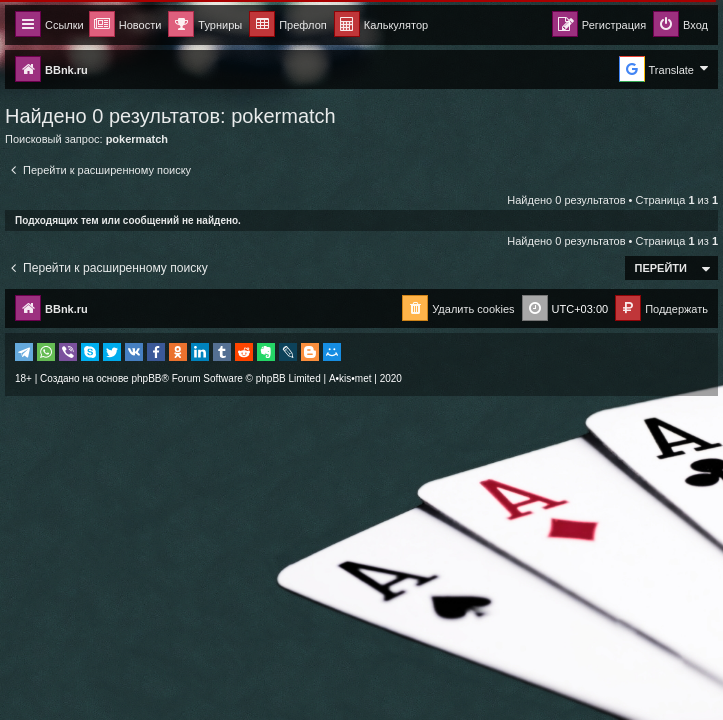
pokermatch (283, 116)
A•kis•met (350, 378)
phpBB (146, 378)
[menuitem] (381, 25)
